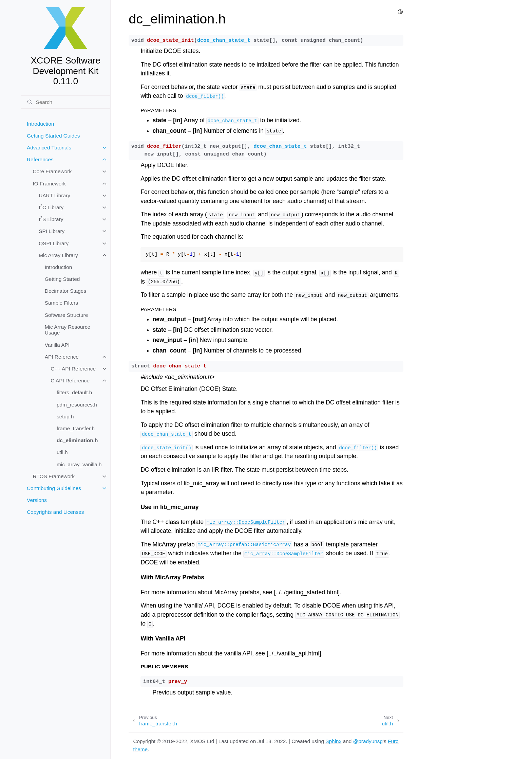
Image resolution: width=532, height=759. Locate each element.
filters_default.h (74, 392)
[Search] (65, 102)
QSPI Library (54, 243)
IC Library (51, 207)
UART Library (54, 195)
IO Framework (49, 184)
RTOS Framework (54, 476)
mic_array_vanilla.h (79, 464)
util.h (62, 452)
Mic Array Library (58, 255)
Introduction (40, 124)
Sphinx (333, 741)
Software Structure (66, 315)
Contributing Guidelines (54, 488)
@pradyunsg (368, 741)
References (40, 159)
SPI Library (52, 231)
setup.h (65, 417)
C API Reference (70, 381)
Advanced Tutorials (49, 148)
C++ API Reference (73, 369)
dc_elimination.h (77, 440)
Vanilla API (57, 345)
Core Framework (52, 171)
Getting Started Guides (53, 136)
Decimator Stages (65, 291)
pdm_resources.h (77, 405)
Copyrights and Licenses (55, 512)
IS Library (51, 219)
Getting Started (62, 279)
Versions (37, 500)
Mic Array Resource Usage (68, 330)
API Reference (62, 357)
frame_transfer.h (76, 428)
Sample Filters (61, 303)
